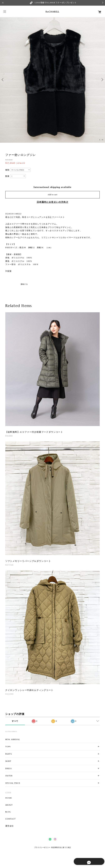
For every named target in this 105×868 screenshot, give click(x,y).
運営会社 (10, 826)
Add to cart (52, 195)
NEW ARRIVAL (13, 739)
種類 (7, 170)
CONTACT (11, 819)
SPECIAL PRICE (13, 783)
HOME (9, 798)
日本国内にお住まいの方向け (53, 202)
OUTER (9, 776)
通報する (24, 284)
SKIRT (8, 761)
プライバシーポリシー (42, 847)
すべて (15, 721)
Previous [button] (3, 80)
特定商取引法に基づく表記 (61, 847)
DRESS (9, 768)
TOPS (8, 747)
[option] (52, 80)
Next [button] (102, 80)
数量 (7, 176)
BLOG (8, 812)
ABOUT (9, 805)
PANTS (9, 754)
